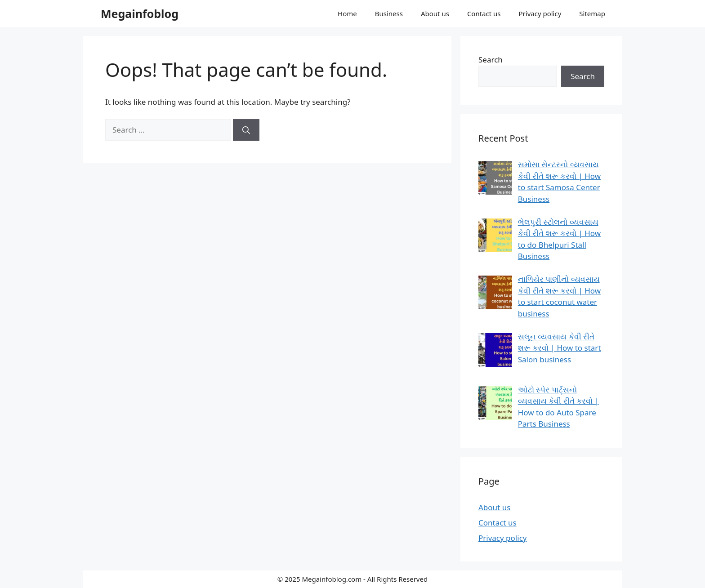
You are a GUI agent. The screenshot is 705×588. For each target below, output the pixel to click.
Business (389, 13)
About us (435, 13)
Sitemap (592, 13)
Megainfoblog (140, 13)
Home (347, 13)
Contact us (484, 13)
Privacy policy (540, 13)
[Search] (246, 130)
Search (491, 60)
